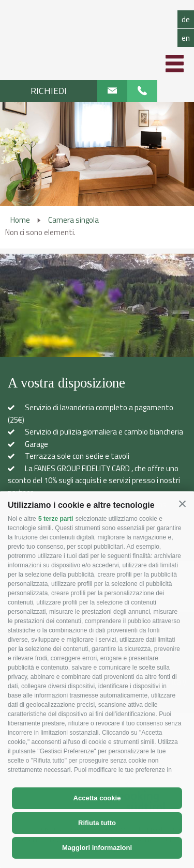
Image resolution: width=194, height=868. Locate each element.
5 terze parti (56, 519)
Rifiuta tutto (97, 823)
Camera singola (73, 220)
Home (20, 220)
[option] (97, 154)
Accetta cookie (97, 798)
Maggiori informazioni (97, 848)
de (186, 19)
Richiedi (49, 91)
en (186, 38)
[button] (182, 504)
